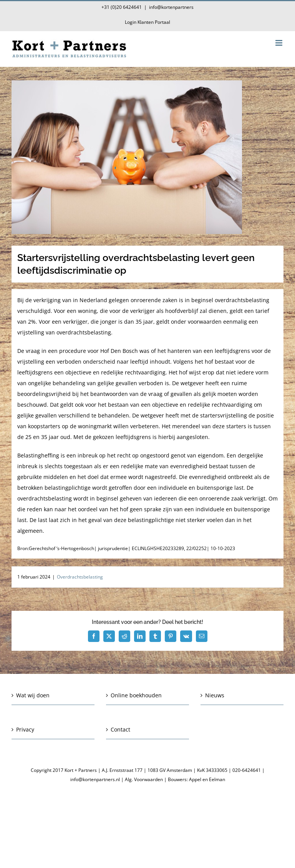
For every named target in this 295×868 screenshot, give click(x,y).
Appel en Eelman (207, 779)
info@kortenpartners (171, 7)
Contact (120, 729)
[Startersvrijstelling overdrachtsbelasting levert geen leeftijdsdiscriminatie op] (147, 157)
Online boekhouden (136, 695)
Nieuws (215, 695)
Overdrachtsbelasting (80, 577)
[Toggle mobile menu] (279, 43)
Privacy (25, 729)
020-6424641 (247, 770)
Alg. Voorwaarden (144, 779)
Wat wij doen (33, 695)
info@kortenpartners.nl (95, 779)
